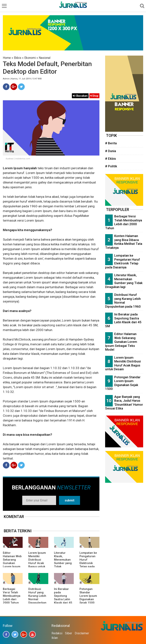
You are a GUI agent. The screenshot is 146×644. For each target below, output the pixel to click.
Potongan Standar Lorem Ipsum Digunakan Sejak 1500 (88, 596)
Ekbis (18, 58)
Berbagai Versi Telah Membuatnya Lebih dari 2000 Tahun (12, 596)
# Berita (111, 143)
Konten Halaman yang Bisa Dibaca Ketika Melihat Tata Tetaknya (124, 242)
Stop (94, 96)
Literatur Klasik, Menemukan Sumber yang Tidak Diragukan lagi (64, 561)
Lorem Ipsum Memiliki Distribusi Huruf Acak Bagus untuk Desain (37, 561)
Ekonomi (30, 58)
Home (7, 58)
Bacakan (80, 96)
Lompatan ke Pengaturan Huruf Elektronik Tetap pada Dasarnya (88, 561)
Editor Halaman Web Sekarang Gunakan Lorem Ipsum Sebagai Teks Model (12, 563)
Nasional (45, 58)
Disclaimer (82, 633)
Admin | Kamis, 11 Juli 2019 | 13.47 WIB (22, 79)
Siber (69, 633)
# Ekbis (111, 159)
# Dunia (111, 151)
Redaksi (57, 633)
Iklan (55, 638)
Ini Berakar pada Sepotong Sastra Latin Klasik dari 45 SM (63, 598)
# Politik (111, 166)
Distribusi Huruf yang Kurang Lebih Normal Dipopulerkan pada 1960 (37, 598)
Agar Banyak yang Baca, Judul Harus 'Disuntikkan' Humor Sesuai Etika (124, 403)
